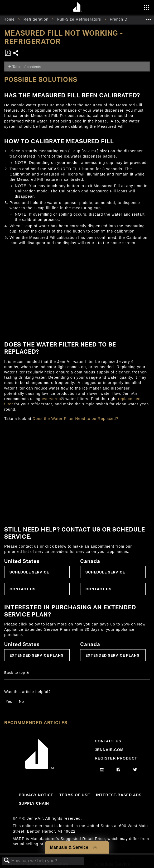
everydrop (52, 399)
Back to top (15, 673)
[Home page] (78, 7)
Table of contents (27, 67)
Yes (9, 701)
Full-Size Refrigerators (80, 19)
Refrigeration (37, 19)
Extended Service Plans (37, 655)
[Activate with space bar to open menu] (147, 8)
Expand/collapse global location (148, 18)
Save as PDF (8, 53)
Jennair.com (109, 750)
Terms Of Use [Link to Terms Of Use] (75, 795)
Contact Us (23, 589)
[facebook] (119, 770)
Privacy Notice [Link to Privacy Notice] (36, 795)
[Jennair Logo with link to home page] (40, 767)
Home (10, 19)
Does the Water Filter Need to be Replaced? (76, 419)
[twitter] (135, 770)
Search (7, 861)
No (21, 701)
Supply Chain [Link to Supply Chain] (34, 803)
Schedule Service (29, 572)
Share (16, 53)
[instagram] (102, 770)
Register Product (116, 758)
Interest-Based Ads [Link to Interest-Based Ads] (119, 795)
